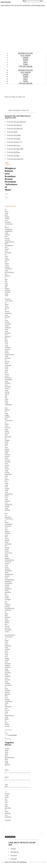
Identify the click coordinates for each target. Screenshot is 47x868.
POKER (26, 60)
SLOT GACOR (25, 55)
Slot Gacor (17, 145)
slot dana (16, 156)
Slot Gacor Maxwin (20, 122)
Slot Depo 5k (17, 125)
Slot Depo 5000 (18, 149)
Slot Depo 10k (18, 128)
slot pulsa (14, 861)
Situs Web (6, 785)
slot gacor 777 (18, 142)
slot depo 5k (14, 854)
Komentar (8, 820)
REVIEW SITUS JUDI (25, 53)
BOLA (25, 62)
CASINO (26, 58)
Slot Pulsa (16, 152)
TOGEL (25, 64)
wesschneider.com (11, 206)
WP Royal (23, 864)
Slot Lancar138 (18, 159)
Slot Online (17, 135)
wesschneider (6, 2)
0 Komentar (8, 738)
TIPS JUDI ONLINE (25, 66)
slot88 (15, 132)
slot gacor (14, 858)
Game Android (7, 163)
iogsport (13, 851)
